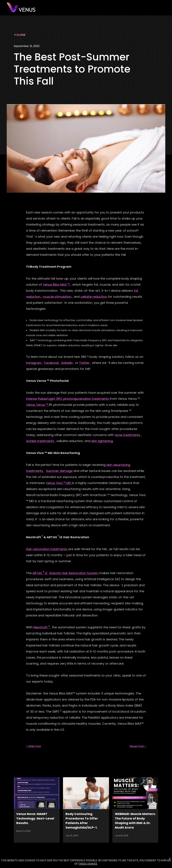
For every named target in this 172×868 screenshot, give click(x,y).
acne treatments (127, 435)
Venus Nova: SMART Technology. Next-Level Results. (35, 818)
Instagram (34, 363)
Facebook (51, 363)
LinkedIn (67, 363)
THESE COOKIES (88, 864)
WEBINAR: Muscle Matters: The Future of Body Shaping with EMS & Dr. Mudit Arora (135, 821)
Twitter (84, 363)
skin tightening (102, 441)
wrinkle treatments (40, 441)
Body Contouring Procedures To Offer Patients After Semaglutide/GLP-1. (82, 821)
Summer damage (59, 471)
